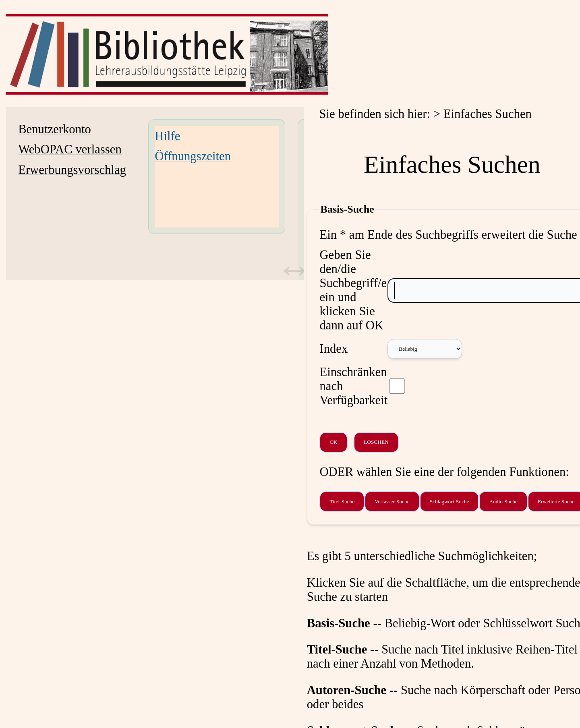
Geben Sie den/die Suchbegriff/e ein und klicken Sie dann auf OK (353, 290)
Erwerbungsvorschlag (72, 170)
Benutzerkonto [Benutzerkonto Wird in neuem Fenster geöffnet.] (55, 129)
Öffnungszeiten (193, 156)
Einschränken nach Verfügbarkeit (353, 386)
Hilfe (167, 136)
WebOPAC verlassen (70, 149)
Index (333, 349)
